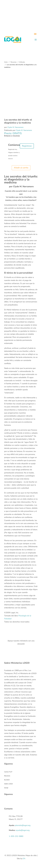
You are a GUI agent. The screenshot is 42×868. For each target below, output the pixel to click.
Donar (6, 788)
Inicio (6, 62)
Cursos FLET (8, 772)
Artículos (22, 62)
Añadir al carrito (21, 168)
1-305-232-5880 (16, 836)
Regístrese (27, 146)
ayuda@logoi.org (23, 830)
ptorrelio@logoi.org (23, 825)
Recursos (14, 62)
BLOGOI (7, 780)
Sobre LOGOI (8, 784)
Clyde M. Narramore (15, 127)
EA (24, 859)
